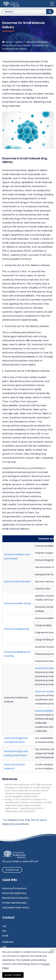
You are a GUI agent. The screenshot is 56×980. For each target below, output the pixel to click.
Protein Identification (14, 903)
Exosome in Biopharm (38, 42)
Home (9, 42)
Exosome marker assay (17, 603)
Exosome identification (17, 582)
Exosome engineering (17, 629)
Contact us (12, 870)
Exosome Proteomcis (14, 888)
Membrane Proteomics (16, 898)
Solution (19, 42)
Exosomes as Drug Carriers (17, 45)
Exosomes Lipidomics (14, 893)
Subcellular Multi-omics (16, 908)
